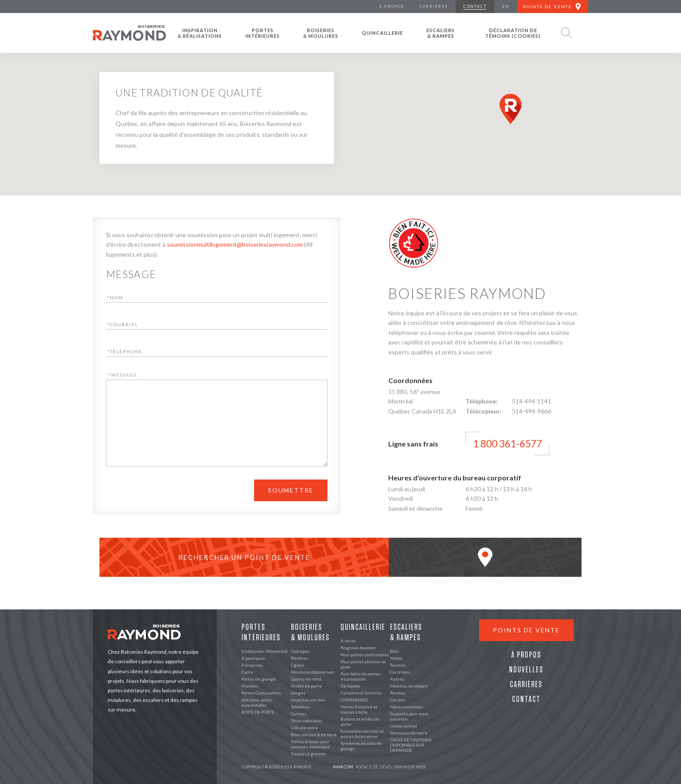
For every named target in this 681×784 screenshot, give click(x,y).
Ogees (298, 665)
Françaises (252, 665)
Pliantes (250, 686)
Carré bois (400, 672)
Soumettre (291, 490)
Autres (397, 679)
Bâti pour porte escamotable (256, 702)
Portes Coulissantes (261, 693)
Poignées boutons (358, 648)
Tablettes (300, 707)
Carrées (299, 714)
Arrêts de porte (306, 686)
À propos (526, 655)
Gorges (298, 693)
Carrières (526, 685)
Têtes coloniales (307, 721)
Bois (394, 651)
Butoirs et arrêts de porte (360, 721)
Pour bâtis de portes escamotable (360, 676)
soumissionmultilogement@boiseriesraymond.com (235, 244)
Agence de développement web (379, 767)
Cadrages (300, 651)
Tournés (398, 665)
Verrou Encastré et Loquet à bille (359, 709)
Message (123, 375)
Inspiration (200, 33)
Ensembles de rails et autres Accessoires (362, 734)
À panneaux (253, 658)
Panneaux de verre (409, 733)
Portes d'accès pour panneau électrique (311, 744)
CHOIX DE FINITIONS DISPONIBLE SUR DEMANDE (411, 745)
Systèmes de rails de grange (361, 746)
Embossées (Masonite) (264, 651)
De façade (350, 686)
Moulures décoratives (313, 672)
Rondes (398, 693)
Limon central (403, 726)
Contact (526, 699)
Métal (396, 658)
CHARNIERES (354, 700)
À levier (348, 641)
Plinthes (299, 658)
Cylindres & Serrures (361, 693)
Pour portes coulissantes (365, 655)
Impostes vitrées (308, 700)
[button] (511, 109)
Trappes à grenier (308, 754)
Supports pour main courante (409, 716)
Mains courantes (407, 707)
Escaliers (441, 33)
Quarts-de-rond (306, 679)
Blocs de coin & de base (314, 734)
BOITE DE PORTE (258, 712)
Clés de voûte (304, 728)
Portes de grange (259, 679)
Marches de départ (409, 686)
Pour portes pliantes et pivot (363, 664)
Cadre (247, 672)
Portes (263, 33)
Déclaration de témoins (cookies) (513, 33)
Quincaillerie (382, 33)
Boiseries (321, 33)
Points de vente (526, 630)
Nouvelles (526, 670)
